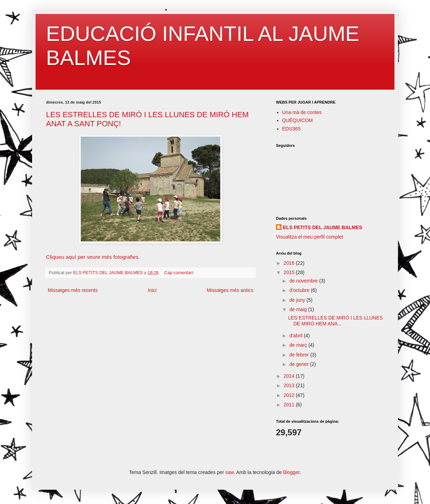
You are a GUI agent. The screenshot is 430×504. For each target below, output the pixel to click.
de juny (298, 300)
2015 (290, 272)
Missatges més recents (73, 290)
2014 (290, 376)
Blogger (291, 472)
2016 (290, 263)
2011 (290, 405)
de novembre (304, 281)
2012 (290, 395)
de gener (300, 364)
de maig (299, 309)
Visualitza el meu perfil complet (310, 237)
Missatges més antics (230, 290)
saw (230, 472)
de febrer (300, 355)
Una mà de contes (302, 112)
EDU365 (291, 129)
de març (299, 345)
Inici (152, 290)
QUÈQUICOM (298, 120)
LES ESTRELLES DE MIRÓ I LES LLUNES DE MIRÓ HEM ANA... (336, 321)
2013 (290, 385)
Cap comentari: (180, 273)
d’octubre (300, 290)
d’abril (296, 336)
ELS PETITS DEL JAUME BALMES (323, 227)
